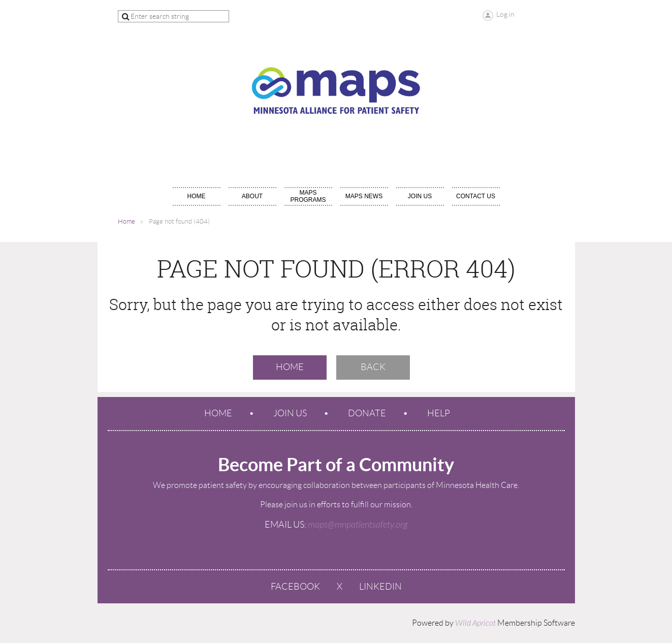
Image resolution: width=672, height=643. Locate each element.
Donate (367, 413)
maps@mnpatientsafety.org (358, 525)
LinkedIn (380, 587)
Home (126, 221)
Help (439, 413)
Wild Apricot (475, 623)
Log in (505, 14)
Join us (290, 413)
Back (373, 367)
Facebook (295, 587)
